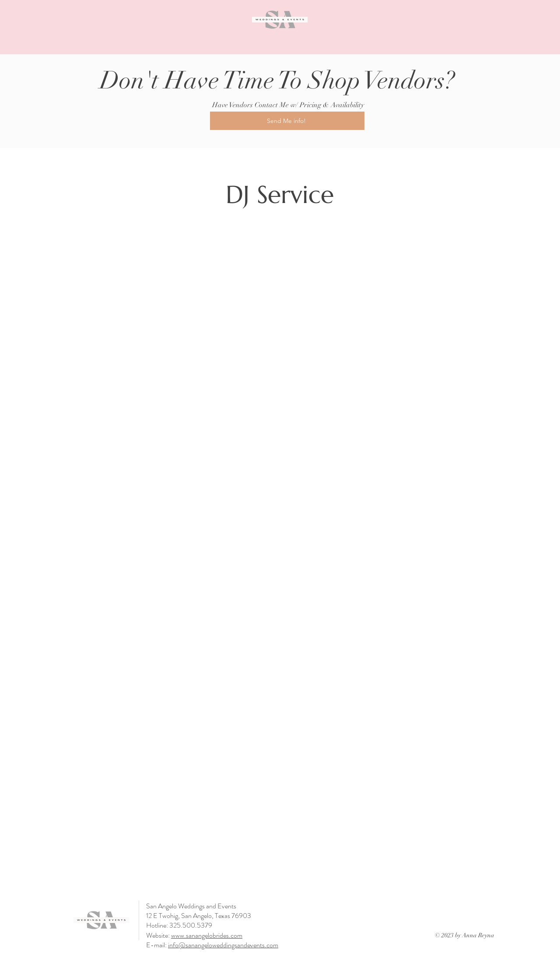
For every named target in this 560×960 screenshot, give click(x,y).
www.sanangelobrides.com (207, 935)
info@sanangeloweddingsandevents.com (223, 945)
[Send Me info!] (287, 121)
